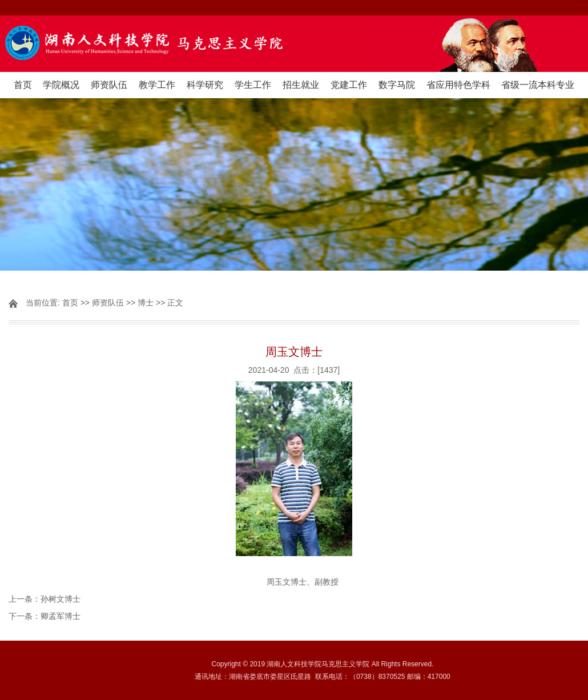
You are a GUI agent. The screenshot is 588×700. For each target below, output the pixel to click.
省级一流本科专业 (538, 85)
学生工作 (253, 85)
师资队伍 (109, 85)
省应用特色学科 (458, 85)
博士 (146, 303)
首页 (23, 85)
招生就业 (301, 85)
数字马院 (397, 85)
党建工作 (349, 85)
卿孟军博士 (61, 616)
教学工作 (157, 85)
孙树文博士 (61, 599)
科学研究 (205, 85)
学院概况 (61, 85)
